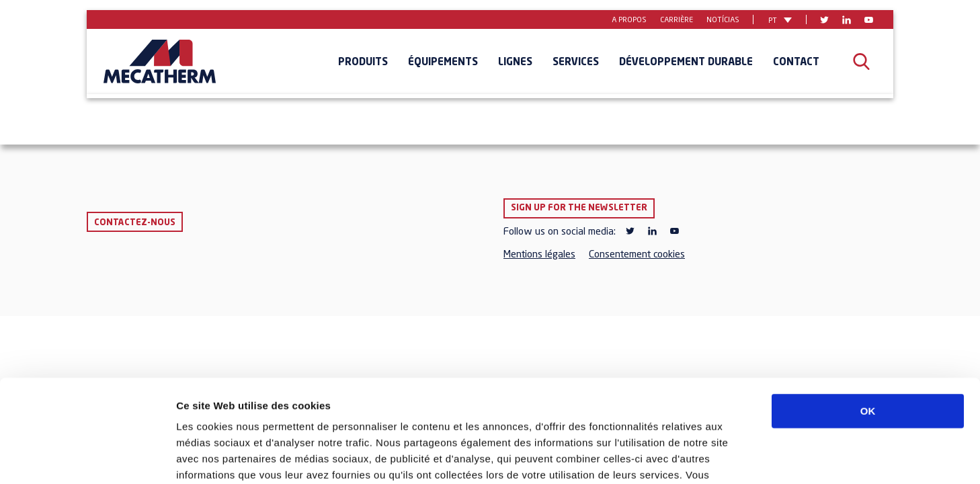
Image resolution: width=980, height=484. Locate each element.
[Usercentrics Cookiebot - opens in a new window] (87, 458)
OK (868, 323)
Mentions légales (539, 255)
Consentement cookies (637, 255)
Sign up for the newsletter (579, 208)
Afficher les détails (740, 457)
